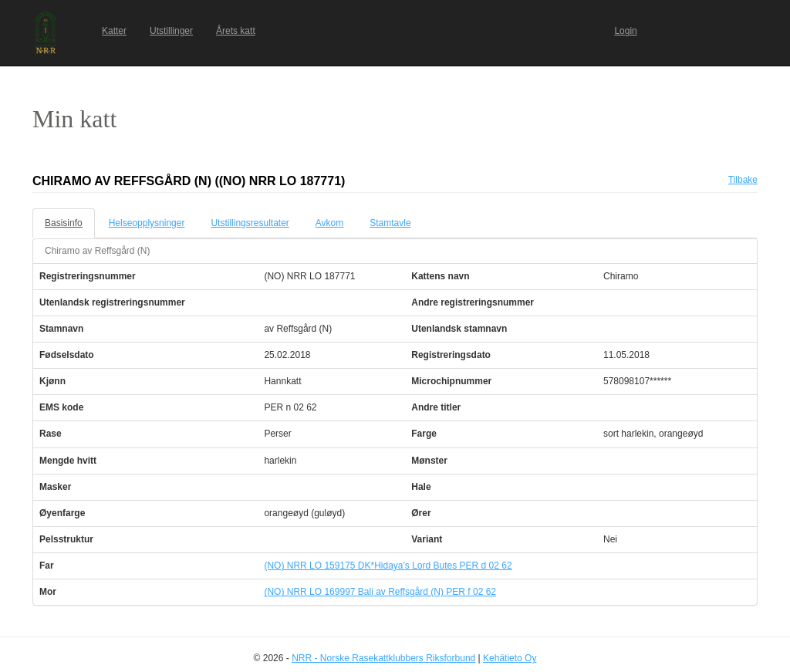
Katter (114, 31)
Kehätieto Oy (510, 658)
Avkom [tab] (329, 223)
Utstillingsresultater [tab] (250, 223)
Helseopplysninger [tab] (147, 223)
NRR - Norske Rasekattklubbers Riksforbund (383, 658)
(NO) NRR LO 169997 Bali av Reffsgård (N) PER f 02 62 (380, 592)
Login (625, 31)
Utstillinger (171, 31)
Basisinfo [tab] (64, 223)
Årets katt (236, 31)
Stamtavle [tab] (390, 223)
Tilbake (743, 180)
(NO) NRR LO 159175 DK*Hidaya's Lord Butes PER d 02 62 (388, 566)
